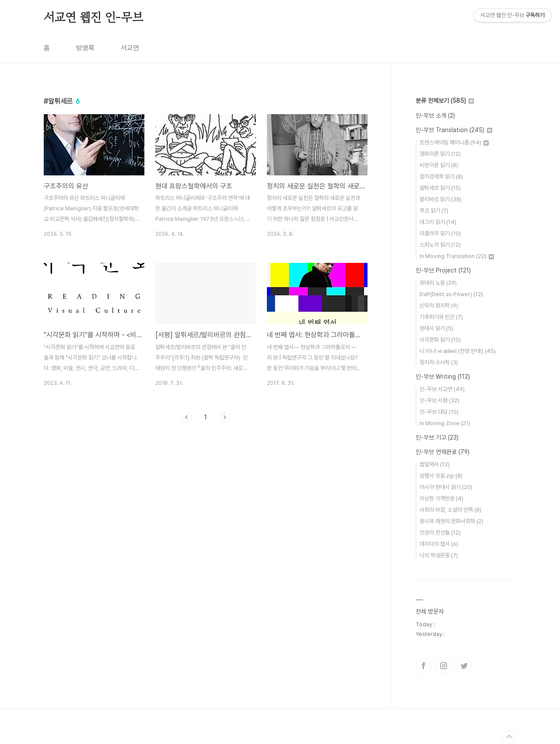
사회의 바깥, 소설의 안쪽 (450, 510)
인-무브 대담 (439, 412)
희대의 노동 (438, 283)
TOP (509, 737)
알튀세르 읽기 (440, 188)
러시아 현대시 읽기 (446, 487)
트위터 (464, 666)
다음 (224, 417)
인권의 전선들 (440, 533)
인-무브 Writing (443, 377)
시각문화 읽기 (440, 340)
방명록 (85, 48)
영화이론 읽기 (440, 154)
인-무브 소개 (435, 115)
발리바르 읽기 (441, 199)
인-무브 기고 (437, 437)
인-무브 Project (443, 270)
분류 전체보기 (445, 101)
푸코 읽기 (434, 211)
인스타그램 (444, 666)
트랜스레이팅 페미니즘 (454, 142)
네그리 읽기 (438, 222)
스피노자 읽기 (440, 245)
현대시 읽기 (436, 328)
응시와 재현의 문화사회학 (451, 521)
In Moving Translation (457, 256)
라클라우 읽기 (440, 233)
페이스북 (423, 666)
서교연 (130, 48)
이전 (187, 417)
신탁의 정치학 (439, 306)
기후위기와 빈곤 (441, 317)
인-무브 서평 (439, 400)
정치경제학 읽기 (441, 176)
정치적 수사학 (439, 362)
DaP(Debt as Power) (451, 294)
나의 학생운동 (439, 555)
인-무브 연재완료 (443, 452)
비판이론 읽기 (439, 165)
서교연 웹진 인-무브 (93, 17)
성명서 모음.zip (441, 476)
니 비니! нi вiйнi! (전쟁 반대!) (458, 351)
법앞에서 (435, 464)
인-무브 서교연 (442, 389)
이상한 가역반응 (441, 498)
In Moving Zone (445, 423)
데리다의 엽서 (439, 544)
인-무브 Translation (454, 130)
